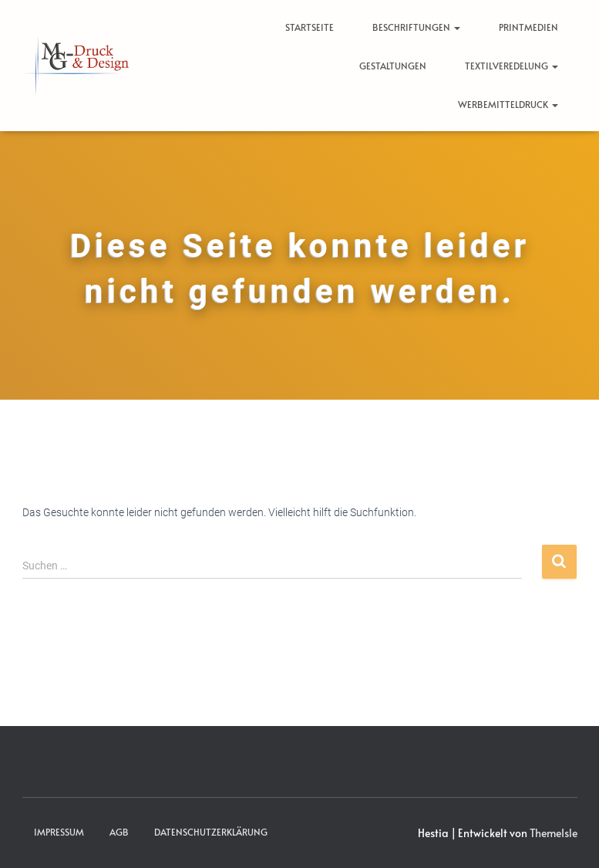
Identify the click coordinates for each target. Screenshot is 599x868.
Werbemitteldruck (508, 104)
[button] (456, 27)
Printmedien (528, 27)
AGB (119, 832)
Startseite (310, 27)
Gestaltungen (393, 66)
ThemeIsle (554, 833)
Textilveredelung (512, 66)
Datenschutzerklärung (211, 832)
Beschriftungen (416, 27)
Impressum (59, 832)
